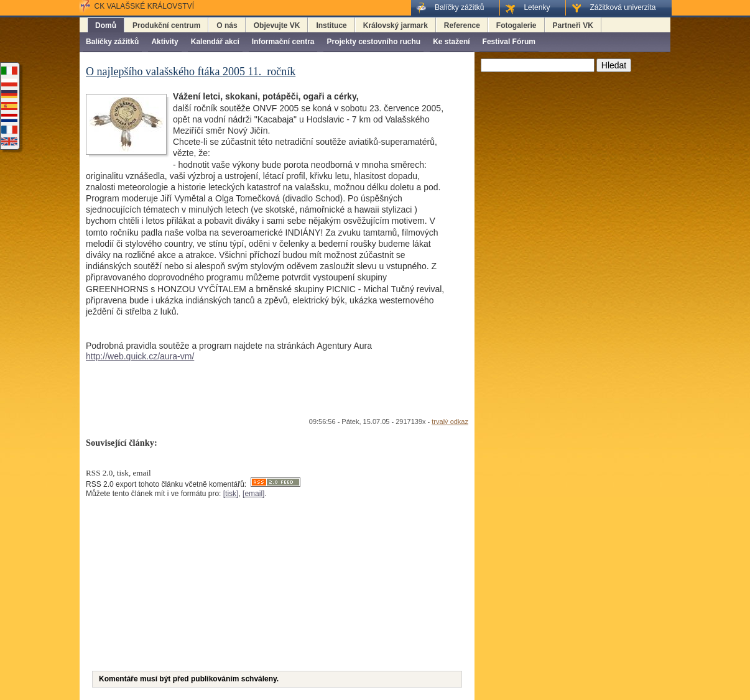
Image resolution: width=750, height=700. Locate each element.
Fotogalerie (516, 25)
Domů (106, 25)
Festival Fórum (509, 42)
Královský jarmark (396, 25)
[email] (253, 494)
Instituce (331, 25)
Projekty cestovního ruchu (373, 42)
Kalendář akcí (215, 42)
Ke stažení (451, 42)
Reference (462, 25)
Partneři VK (573, 25)
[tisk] (231, 494)
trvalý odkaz (450, 421)
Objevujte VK (277, 25)
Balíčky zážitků (112, 42)
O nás (227, 25)
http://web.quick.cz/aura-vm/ (140, 356)
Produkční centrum (166, 25)
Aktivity (164, 42)
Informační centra (283, 42)
